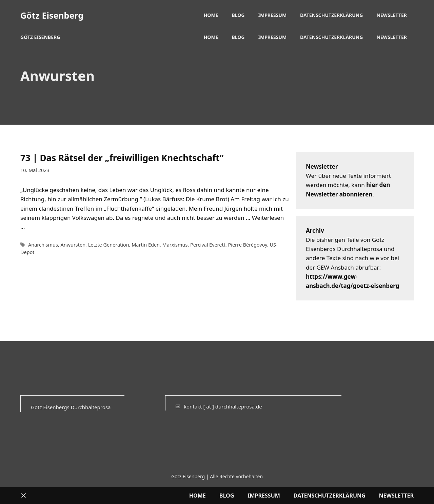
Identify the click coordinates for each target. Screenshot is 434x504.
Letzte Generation (109, 245)
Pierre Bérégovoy (248, 245)
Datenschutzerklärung (331, 15)
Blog (238, 15)
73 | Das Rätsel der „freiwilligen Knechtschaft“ (122, 158)
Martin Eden (146, 245)
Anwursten (73, 245)
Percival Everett (208, 245)
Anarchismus (43, 245)
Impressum (273, 15)
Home (211, 15)
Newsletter (392, 15)
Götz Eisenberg (52, 15)
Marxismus (175, 245)
